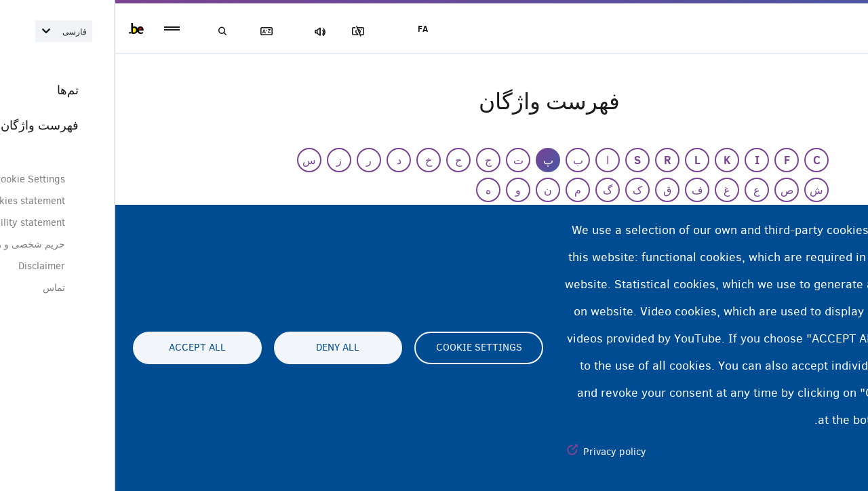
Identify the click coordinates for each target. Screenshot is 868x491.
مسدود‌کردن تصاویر (250, 32)
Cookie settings (364, 348)
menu (57, 29)
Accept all (82, 348)
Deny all (222, 348)
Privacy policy (499, 452)
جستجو (108, 32)
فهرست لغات (156, 32)
